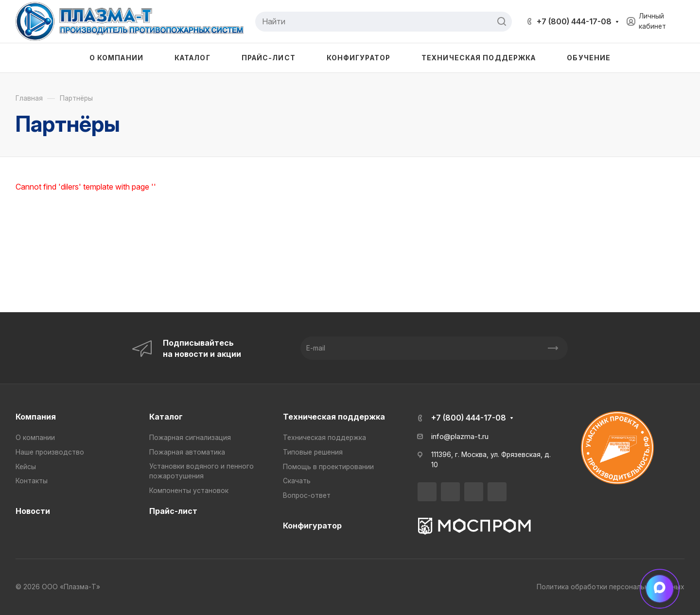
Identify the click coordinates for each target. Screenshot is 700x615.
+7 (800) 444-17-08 (574, 21)
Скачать (297, 481)
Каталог (166, 417)
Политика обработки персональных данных (611, 587)
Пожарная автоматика (187, 452)
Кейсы (26, 467)
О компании (35, 438)
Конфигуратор (312, 526)
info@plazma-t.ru (460, 437)
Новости (33, 511)
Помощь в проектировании (328, 467)
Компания (36, 417)
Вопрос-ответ (307, 495)
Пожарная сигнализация (190, 438)
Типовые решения (313, 452)
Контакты (32, 481)
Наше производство (50, 452)
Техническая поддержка (334, 417)
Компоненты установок (189, 491)
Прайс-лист (173, 511)
